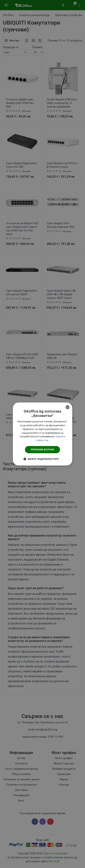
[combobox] (68, 407)
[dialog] (42, 434)
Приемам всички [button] (42, 450)
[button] (42, 459)
